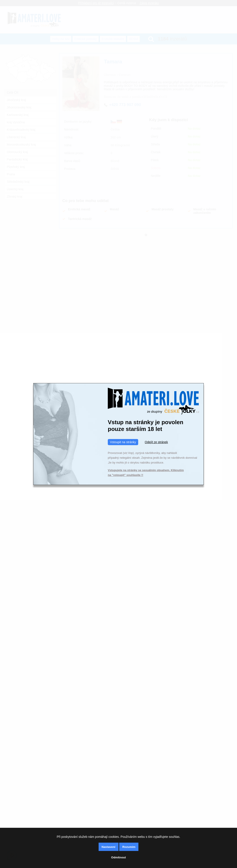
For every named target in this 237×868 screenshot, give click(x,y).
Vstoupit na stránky (123, 442)
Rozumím (129, 847)
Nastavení (109, 847)
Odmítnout (118, 857)
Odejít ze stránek (156, 442)
